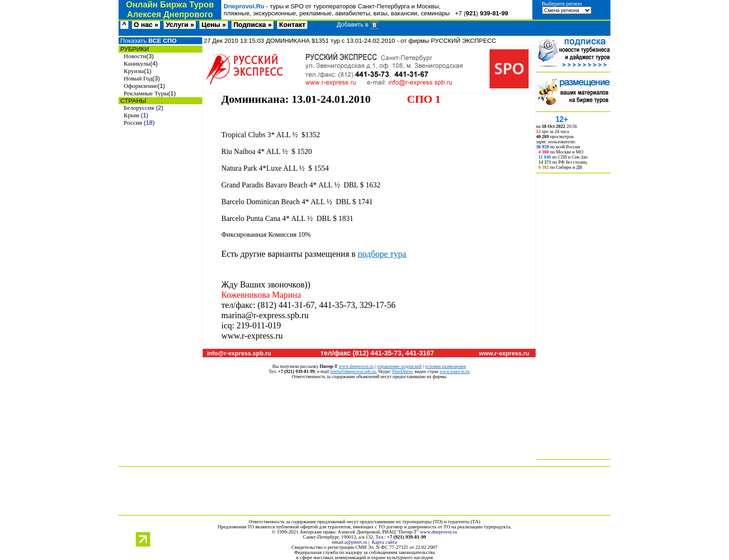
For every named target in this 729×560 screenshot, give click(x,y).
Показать (148, 41)
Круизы (134, 71)
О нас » (146, 25)
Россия (133, 123)
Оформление (141, 86)
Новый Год (138, 78)
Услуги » (180, 25)
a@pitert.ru (356, 542)
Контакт (292, 25)
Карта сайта (384, 542)
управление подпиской (399, 366)
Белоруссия (139, 108)
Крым (131, 115)
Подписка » (252, 25)
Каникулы (137, 63)
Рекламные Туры (146, 93)
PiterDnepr (402, 371)
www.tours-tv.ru (454, 371)
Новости (135, 56)
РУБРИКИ (134, 49)
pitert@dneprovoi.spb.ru (353, 371)
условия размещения (445, 366)
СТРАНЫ (132, 101)
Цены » (214, 25)
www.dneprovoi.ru (356, 366)
